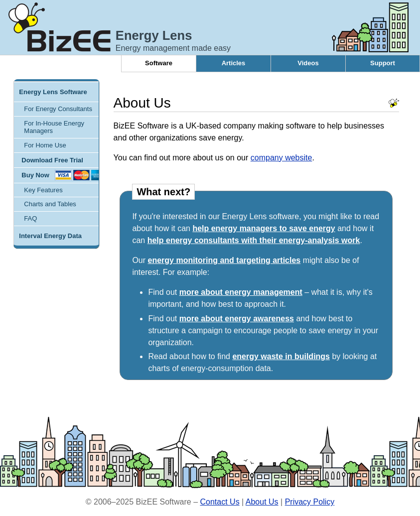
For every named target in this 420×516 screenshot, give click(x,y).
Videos (308, 63)
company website (281, 158)
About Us (262, 502)
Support (383, 63)
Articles (234, 63)
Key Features (43, 190)
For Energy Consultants (58, 109)
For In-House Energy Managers (54, 127)
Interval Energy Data (50, 236)
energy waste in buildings (281, 356)
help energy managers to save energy (264, 228)
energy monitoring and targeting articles (224, 260)
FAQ (30, 218)
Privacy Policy (310, 502)
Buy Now (35, 175)
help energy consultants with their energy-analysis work (254, 240)
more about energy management (241, 292)
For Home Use (45, 145)
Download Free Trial (52, 160)
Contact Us (219, 502)
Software (159, 63)
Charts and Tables (50, 204)
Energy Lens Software (53, 92)
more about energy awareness (237, 319)
